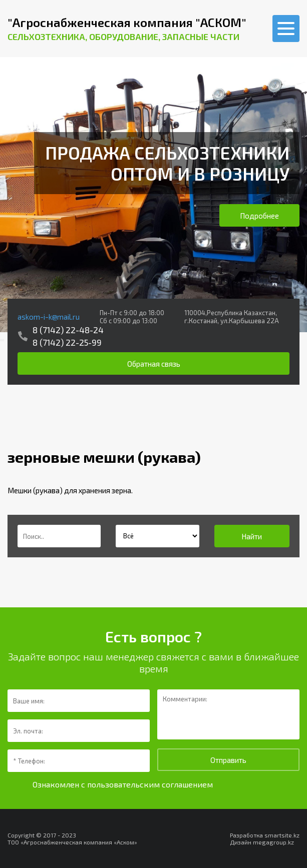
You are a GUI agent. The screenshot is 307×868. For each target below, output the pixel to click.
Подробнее (259, 216)
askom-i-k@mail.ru (49, 317)
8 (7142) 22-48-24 (68, 330)
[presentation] (1, 340)
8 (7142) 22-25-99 (67, 342)
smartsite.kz (282, 835)
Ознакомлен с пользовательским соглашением (123, 784)
